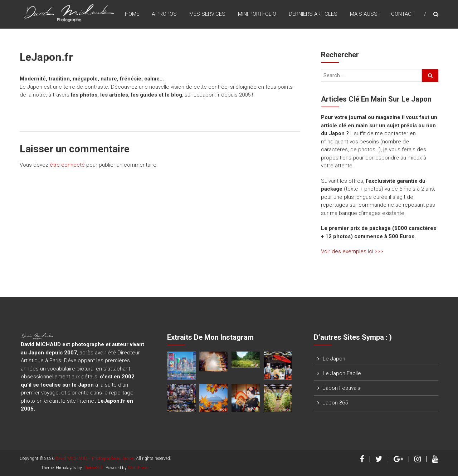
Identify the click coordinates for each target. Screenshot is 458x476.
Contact (403, 14)
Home (132, 14)
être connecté (67, 165)
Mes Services (207, 14)
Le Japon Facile (342, 373)
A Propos (164, 14)
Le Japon (334, 359)
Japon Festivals (342, 388)
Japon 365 (335, 403)
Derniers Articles (313, 14)
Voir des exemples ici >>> (352, 251)
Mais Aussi (364, 14)
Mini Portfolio (257, 14)
